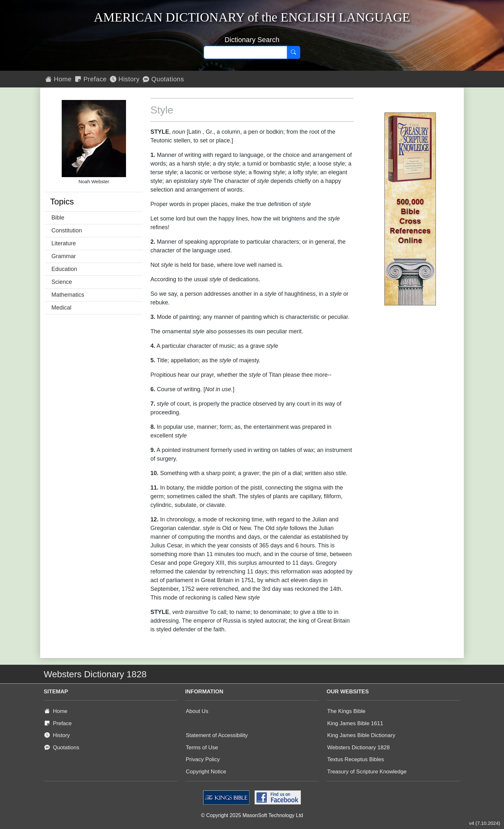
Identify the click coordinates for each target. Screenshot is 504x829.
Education (64, 269)
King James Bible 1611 (355, 723)
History (125, 79)
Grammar (64, 256)
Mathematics (68, 295)
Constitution (67, 230)
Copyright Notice (206, 772)
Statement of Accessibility (217, 735)
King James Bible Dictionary (361, 735)
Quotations (163, 79)
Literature (64, 243)
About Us (197, 711)
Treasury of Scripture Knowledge (367, 772)
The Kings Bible (346, 711)
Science (62, 282)
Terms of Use (202, 748)
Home (59, 79)
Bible (58, 218)
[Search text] (245, 52)
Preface (91, 79)
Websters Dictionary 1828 (358, 748)
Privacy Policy (203, 759)
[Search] (293, 52)
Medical (61, 308)
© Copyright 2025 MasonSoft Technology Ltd (252, 815)
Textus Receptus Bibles (356, 759)
